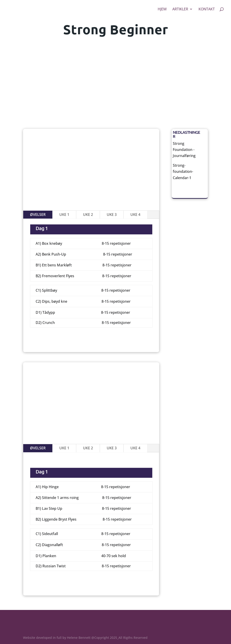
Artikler (180, 9)
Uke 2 (88, 215)
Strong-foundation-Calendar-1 (183, 171)
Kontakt (207, 9)
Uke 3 (112, 215)
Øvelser (38, 215)
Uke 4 (135, 215)
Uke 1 (64, 215)
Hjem (162, 9)
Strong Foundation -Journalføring (184, 150)
